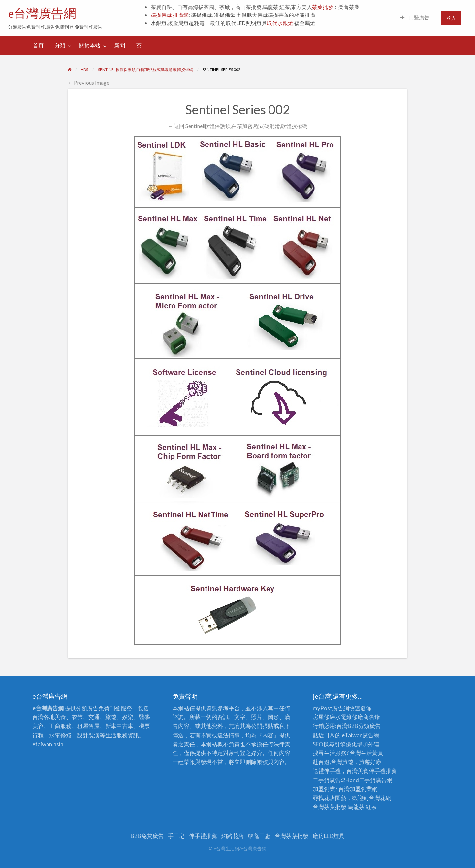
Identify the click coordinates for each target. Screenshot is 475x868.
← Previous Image (88, 82)
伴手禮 (377, 771)
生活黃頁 (372, 753)
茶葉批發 (323, 7)
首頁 (38, 45)
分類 (60, 45)
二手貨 (367, 780)
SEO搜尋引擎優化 (335, 744)
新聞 (120, 45)
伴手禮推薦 (203, 836)
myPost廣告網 (331, 708)
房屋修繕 (324, 717)
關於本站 (90, 45)
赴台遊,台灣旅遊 (333, 762)
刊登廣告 (415, 17)
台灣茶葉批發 (330, 807)
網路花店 (233, 836)
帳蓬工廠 (259, 836)
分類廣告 (369, 726)
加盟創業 (361, 789)
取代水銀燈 (280, 23)
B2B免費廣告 (147, 836)
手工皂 (176, 836)
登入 (451, 18)
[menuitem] (415, 18)
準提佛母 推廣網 (170, 15)
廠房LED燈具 (329, 836)
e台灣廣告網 (42, 14)
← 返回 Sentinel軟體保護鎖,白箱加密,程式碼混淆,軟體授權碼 (237, 126)
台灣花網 (380, 798)
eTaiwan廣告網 (361, 735)
